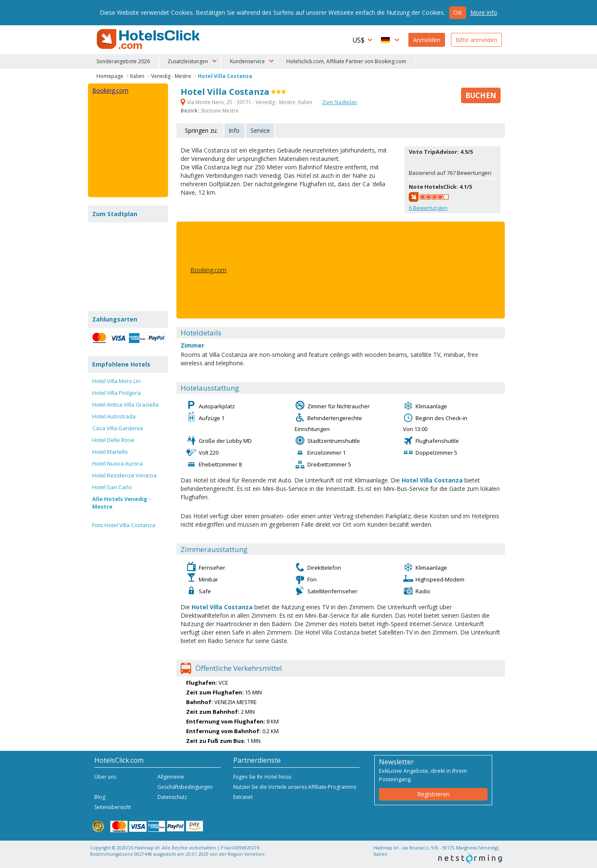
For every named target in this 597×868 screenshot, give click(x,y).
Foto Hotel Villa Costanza (124, 525)
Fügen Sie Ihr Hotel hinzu (262, 777)
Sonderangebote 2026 (123, 61)
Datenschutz (172, 797)
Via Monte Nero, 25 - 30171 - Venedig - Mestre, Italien (247, 102)
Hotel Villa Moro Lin (116, 381)
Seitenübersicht (113, 807)
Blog (100, 797)
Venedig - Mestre (171, 76)
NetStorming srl (470, 859)
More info (484, 12)
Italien (137, 76)
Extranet (243, 797)
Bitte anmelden (476, 40)
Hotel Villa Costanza (225, 76)
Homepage (110, 76)
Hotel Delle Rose (113, 440)
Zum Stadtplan (340, 102)
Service (260, 130)
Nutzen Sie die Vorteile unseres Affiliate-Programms (295, 787)
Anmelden (427, 40)
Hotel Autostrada (114, 416)
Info (234, 130)
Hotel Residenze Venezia (124, 475)
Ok (458, 12)
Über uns (105, 777)
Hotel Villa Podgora (116, 393)
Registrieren (433, 794)
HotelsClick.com (149, 39)
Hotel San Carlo (112, 487)
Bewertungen (428, 208)
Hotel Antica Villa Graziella (125, 405)
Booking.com (208, 270)
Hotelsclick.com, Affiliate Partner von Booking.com (346, 61)
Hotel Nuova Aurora (117, 463)
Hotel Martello (110, 452)
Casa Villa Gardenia (117, 428)
